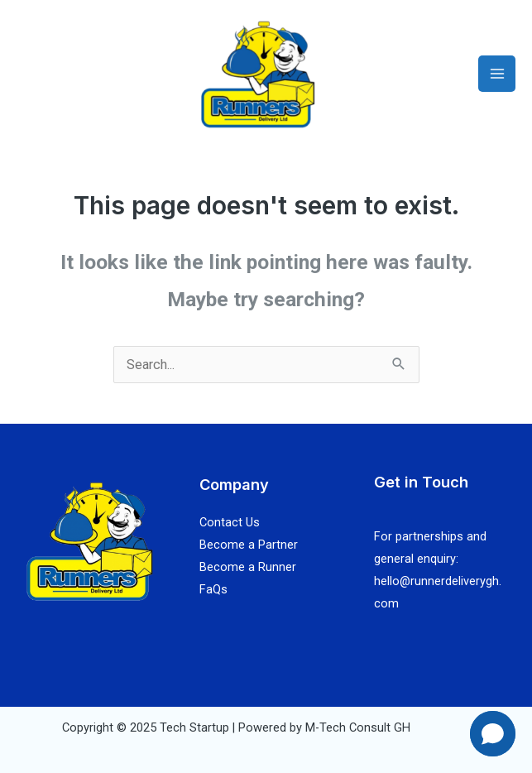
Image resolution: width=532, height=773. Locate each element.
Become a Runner (248, 567)
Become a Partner (249, 545)
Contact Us (230, 522)
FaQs (213, 589)
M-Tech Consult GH (358, 727)
